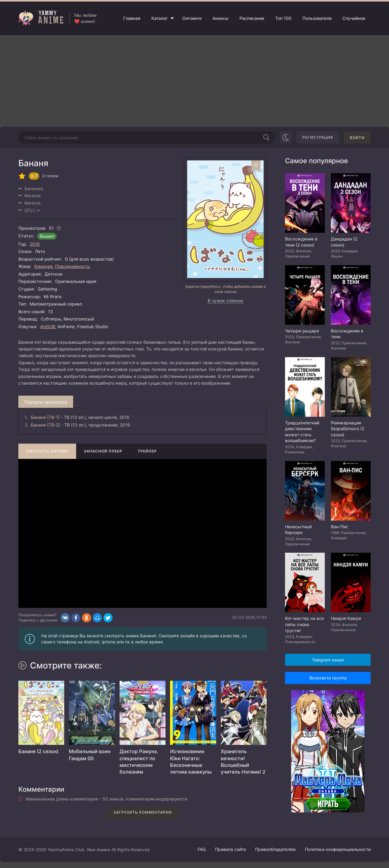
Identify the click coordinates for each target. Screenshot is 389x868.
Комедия (43, 266)
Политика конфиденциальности (338, 849)
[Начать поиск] (266, 137)
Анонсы (220, 18)
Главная (132, 18)
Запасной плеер (103, 451)
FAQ (202, 849)
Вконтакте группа (328, 678)
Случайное (354, 18)
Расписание (252, 18)
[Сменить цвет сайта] (286, 137)
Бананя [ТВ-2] (45, 425)
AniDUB (48, 326)
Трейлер (147, 451)
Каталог (159, 18)
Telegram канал (328, 660)
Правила (230, 849)
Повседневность (72, 266)
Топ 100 (283, 18)
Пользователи (317, 18)
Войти (357, 138)
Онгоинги (192, 18)
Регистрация (318, 137)
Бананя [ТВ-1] (45, 417)
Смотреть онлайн (47, 451)
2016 (35, 244)
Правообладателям (275, 849)
